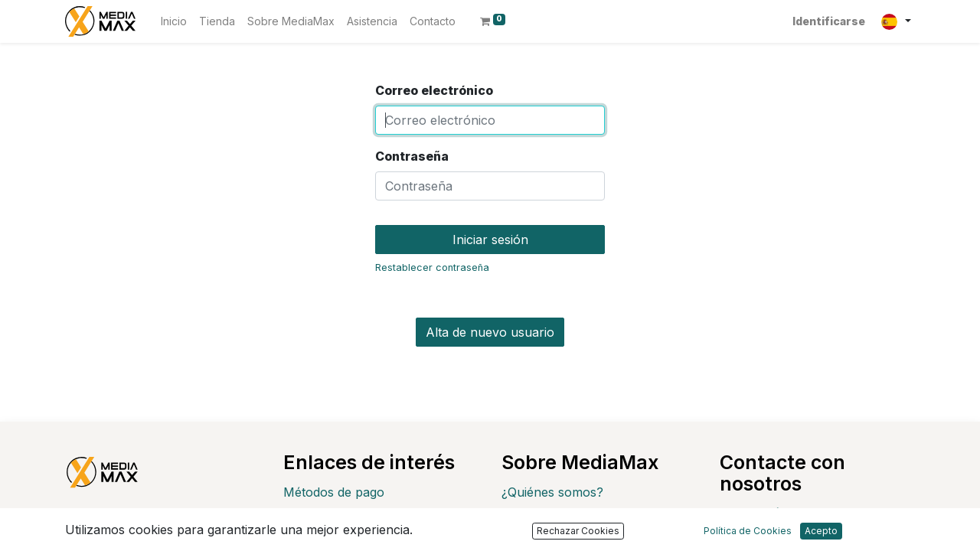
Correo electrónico (434, 90)
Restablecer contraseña (432, 267)
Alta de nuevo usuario (490, 332)
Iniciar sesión (490, 240)
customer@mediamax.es (816, 537)
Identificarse (829, 21)
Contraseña (412, 156)
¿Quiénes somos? (552, 492)
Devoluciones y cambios (354, 541)
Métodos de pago (334, 492)
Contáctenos (782, 513)
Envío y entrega (329, 517)
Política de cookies (555, 541)
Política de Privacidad (563, 517)
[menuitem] (174, 21)
